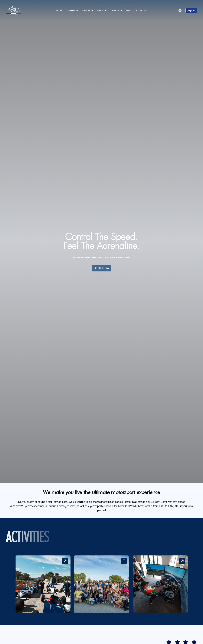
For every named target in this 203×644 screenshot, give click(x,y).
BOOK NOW (101, 268)
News (129, 10)
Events (100, 10)
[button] (180, 10)
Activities (71, 10)
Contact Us (142, 10)
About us (115, 10)
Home (59, 10)
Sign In (191, 10)
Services (86, 10)
